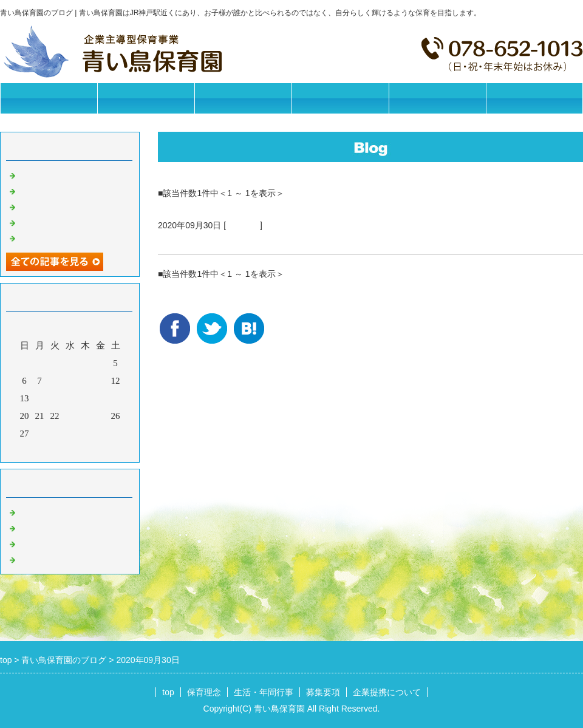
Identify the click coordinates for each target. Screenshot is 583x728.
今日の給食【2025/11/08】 (71, 206)
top (168, 692)
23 (70, 416)
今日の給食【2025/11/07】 (71, 222)
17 (85, 398)
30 (70, 434)
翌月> (93, 450)
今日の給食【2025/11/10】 (71, 190)
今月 (70, 450)
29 (55, 434)
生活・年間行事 (243, 98)
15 (55, 398)
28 (40, 434)
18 (101, 398)
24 (85, 416)
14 (40, 398)
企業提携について (437, 98)
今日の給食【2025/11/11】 (70, 174)
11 (100, 381)
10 (85, 381)
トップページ (49, 98)
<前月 (47, 450)
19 (116, 398)
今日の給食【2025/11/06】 (71, 237)
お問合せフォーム (534, 98)
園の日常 (243, 225)
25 (101, 416)
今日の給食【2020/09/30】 (221, 240)
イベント (36, 559)
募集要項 (340, 98)
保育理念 (146, 98)
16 (70, 398)
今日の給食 (41, 543)
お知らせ (36, 511)
